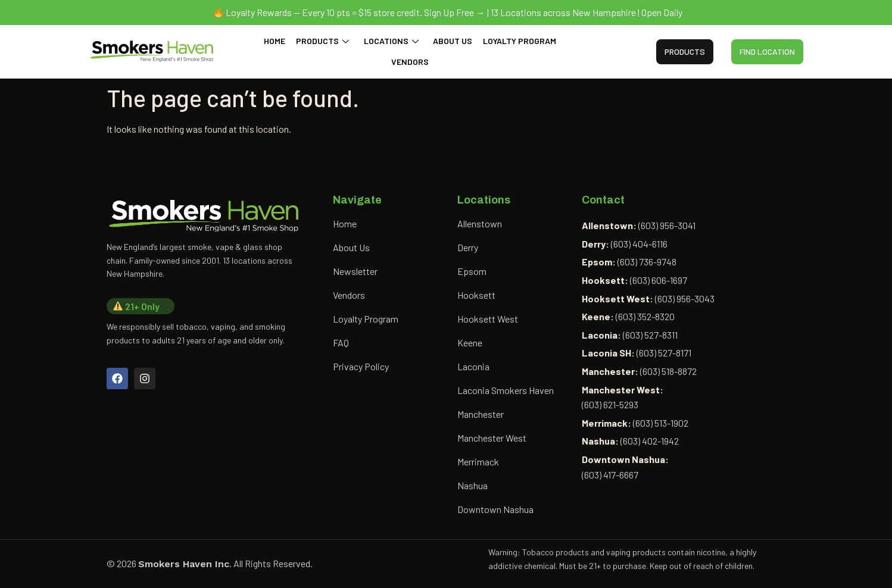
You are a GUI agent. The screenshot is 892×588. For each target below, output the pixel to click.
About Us (451, 41)
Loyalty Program (517, 41)
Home (277, 41)
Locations (391, 41)
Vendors (410, 62)
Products (324, 41)
